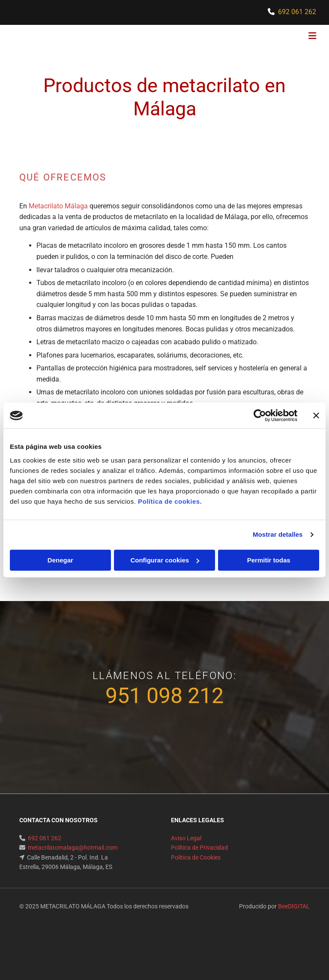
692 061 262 (297, 12)
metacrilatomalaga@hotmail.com (73, 848)
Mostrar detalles (278, 534)
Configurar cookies (165, 560)
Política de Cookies (196, 857)
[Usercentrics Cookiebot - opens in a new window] (260, 415)
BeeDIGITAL (294, 906)
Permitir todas (269, 560)
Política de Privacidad (199, 848)
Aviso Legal (186, 838)
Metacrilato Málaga (58, 206)
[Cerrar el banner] (316, 415)
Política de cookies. (170, 501)
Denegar (60, 560)
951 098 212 (164, 696)
